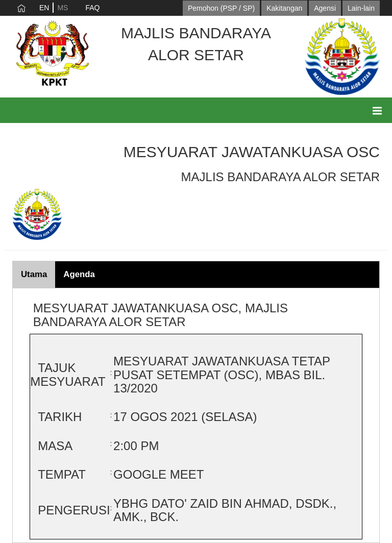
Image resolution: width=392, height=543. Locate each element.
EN (44, 8)
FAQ (92, 8)
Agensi (325, 8)
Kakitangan (284, 8)
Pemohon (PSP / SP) (221, 8)
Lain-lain (361, 8)
